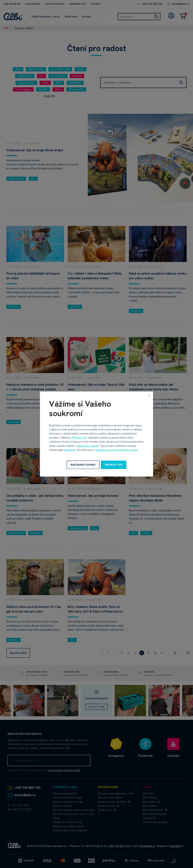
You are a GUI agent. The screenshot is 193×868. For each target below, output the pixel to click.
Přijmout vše (79, 438)
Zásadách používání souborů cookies (116, 450)
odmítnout (69, 450)
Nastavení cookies (88, 446)
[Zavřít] (149, 395)
